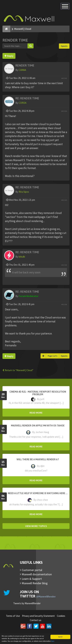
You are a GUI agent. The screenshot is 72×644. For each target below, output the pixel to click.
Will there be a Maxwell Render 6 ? (38, 459)
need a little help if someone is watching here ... (38, 493)
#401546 (64, 265)
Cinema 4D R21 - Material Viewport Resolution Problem (38, 393)
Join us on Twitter (38, 594)
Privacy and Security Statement (38, 616)
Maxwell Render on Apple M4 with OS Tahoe (38, 426)
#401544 (64, 111)
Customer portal (32, 570)
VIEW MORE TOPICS (36, 526)
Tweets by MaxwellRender (27, 603)
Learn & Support (32, 579)
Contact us (36, 620)
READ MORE (36, 413)
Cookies (61, 616)
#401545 (64, 200)
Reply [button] (9, 56)
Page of (53, 356)
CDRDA (23, 103)
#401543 (64, 78)
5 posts (64, 46)
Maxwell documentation (37, 574)
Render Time (15, 40)
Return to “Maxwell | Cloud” (18, 370)
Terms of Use (13, 616)
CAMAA (22, 70)
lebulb (22, 257)
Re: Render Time (27, 98)
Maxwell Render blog (35, 583)
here (53, 641)
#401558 (64, 305)
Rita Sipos (24, 192)
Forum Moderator (29, 296)
